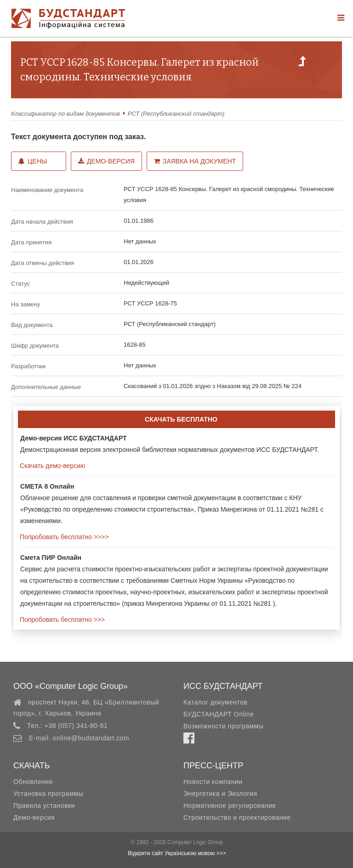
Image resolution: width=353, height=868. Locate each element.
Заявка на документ (195, 161)
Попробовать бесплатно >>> (61, 620)
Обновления (33, 782)
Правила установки (44, 806)
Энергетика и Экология (220, 794)
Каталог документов (215, 702)
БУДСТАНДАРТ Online (219, 714)
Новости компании (213, 782)
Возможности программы (223, 726)
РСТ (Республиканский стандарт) (176, 114)
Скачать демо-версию (51, 466)
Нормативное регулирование (230, 806)
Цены (33, 161)
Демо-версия (106, 161)
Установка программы (48, 794)
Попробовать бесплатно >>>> (63, 537)
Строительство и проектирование (237, 817)
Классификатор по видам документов (65, 114)
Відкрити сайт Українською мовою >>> (177, 853)
